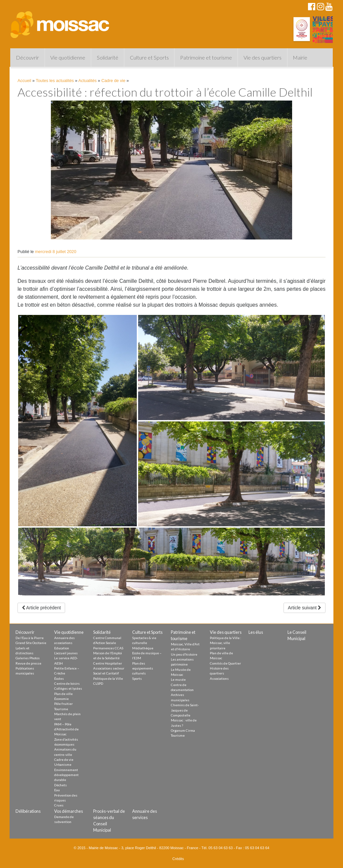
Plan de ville (63, 694)
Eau (57, 790)
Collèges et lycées (68, 688)
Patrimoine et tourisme (206, 57)
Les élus (256, 632)
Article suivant (305, 608)
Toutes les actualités (55, 81)
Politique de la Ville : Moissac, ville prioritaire (226, 643)
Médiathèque (143, 648)
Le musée (178, 679)
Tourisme (61, 709)
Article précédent (41, 608)
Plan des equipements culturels (143, 668)
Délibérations (28, 811)
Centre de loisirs (67, 683)
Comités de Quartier (225, 663)
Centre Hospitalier (108, 663)
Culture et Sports (149, 57)
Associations (219, 678)
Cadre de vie (114, 81)
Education (62, 648)
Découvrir (27, 57)
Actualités (87, 81)
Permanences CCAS (108, 648)
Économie (61, 699)
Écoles (59, 678)
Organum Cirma (183, 730)
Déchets (60, 785)
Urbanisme (63, 764)
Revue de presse (28, 663)
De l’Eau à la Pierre (30, 638)
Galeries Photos (28, 658)
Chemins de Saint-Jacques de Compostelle (185, 710)
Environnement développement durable (66, 775)
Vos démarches (69, 811)
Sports (137, 678)
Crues (59, 805)
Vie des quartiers (263, 57)
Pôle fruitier (63, 704)
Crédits (178, 859)
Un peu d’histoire (184, 654)
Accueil (24, 81)
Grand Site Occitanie (31, 643)
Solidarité (108, 57)
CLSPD (98, 683)
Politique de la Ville (108, 678)
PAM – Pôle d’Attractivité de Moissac (66, 729)
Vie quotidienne (68, 57)
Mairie (300, 57)
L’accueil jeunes (66, 653)
